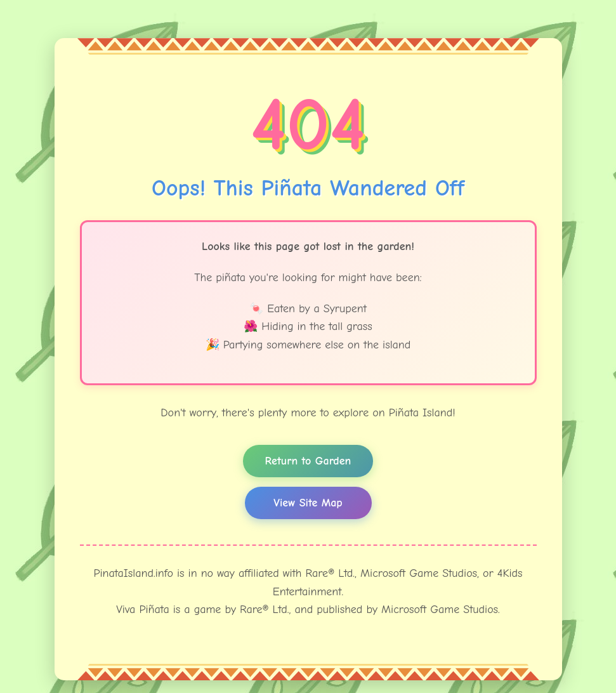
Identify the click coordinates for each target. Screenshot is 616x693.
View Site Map (308, 503)
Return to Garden (308, 461)
